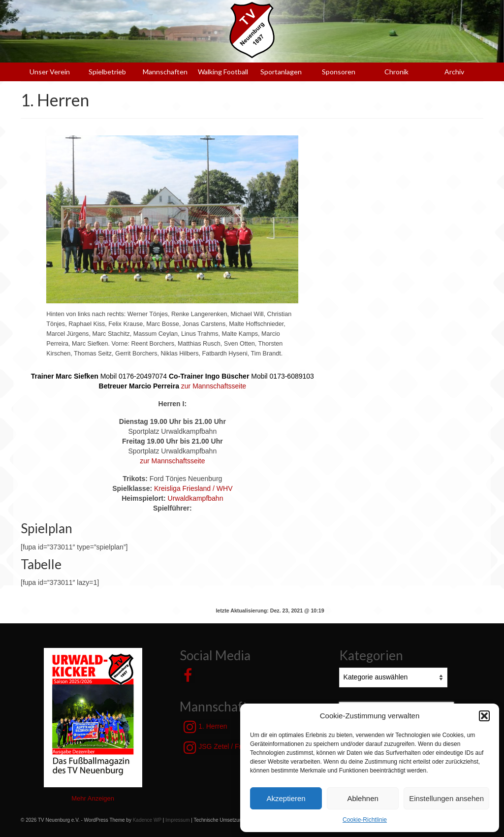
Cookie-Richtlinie (365, 820)
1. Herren (205, 727)
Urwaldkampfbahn (196, 498)
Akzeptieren (286, 798)
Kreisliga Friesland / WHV (193, 488)
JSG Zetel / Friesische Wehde (237, 747)
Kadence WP (147, 820)
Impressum (177, 820)
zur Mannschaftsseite (214, 386)
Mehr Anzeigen (93, 798)
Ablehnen (362, 798)
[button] (484, 716)
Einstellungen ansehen (446, 798)
